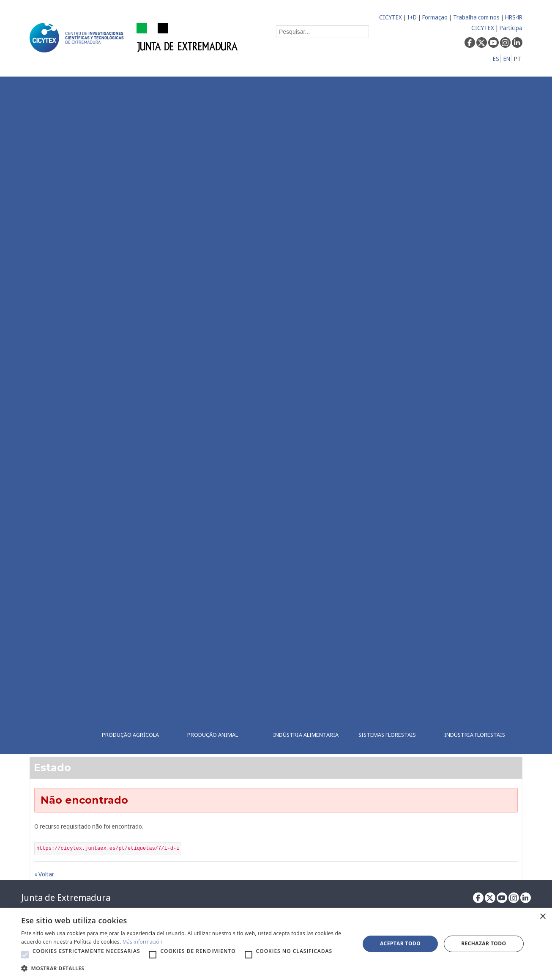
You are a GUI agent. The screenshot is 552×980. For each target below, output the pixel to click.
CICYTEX (391, 17)
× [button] (542, 917)
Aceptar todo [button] (400, 943)
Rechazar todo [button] (484, 943)
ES (496, 59)
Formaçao (435, 17)
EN (507, 59)
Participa (511, 28)
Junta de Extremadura (66, 898)
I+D (412, 17)
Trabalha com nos (476, 17)
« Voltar (44, 874)
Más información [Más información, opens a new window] (143, 942)
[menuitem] (137, 415)
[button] (25, 955)
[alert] (276, 944)
